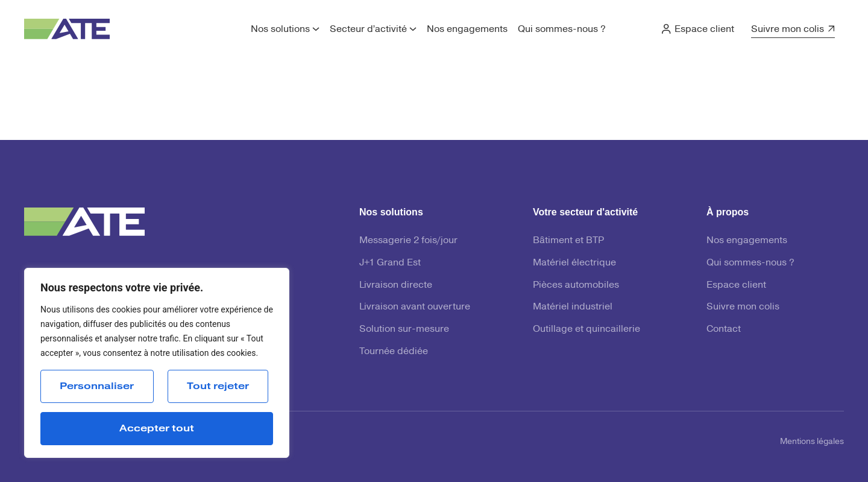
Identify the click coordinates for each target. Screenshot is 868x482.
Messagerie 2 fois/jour (408, 240)
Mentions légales (812, 442)
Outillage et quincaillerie (587, 329)
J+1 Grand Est (390, 262)
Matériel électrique (574, 262)
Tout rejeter (218, 386)
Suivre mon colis (788, 29)
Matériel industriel (573, 306)
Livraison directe (396, 285)
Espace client (704, 29)
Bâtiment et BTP (568, 240)
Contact (724, 329)
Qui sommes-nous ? (562, 29)
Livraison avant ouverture (415, 306)
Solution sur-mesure (404, 329)
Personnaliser (97, 386)
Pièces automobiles (576, 285)
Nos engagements (467, 29)
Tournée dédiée (394, 351)
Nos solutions (280, 29)
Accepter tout (157, 428)
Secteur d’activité (368, 29)
